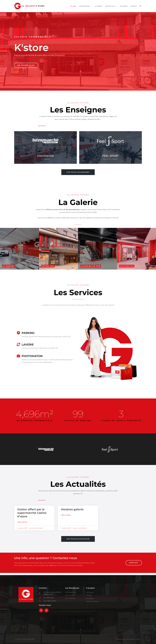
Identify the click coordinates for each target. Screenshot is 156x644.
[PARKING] (18, 333)
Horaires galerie (72, 509)
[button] (141, 6)
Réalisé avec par (123, 639)
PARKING (28, 333)
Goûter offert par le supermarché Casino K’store (32, 513)
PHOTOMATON (32, 356)
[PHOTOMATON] (18, 356)
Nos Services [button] (110, 6)
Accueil (73, 6)
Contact (133, 6)
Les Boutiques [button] (84, 6)
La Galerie (98, 6)
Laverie (28, 345)
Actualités (124, 6)
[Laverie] (18, 344)
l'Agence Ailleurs (135, 639)
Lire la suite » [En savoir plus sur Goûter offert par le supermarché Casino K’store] (22, 522)
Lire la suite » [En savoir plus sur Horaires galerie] (66, 515)
